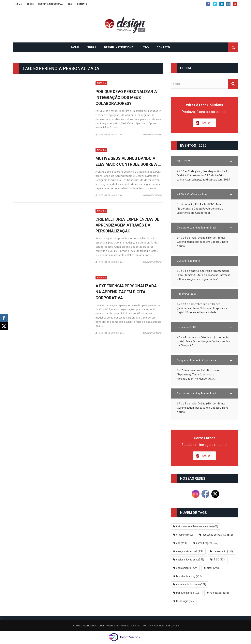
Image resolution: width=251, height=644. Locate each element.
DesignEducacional (112, 134)
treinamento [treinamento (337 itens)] (223, 551)
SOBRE (30, 4)
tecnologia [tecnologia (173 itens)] (185, 601)
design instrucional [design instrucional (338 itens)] (190, 551)
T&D (70, 4)
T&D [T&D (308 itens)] (220, 560)
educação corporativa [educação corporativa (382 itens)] (218, 535)
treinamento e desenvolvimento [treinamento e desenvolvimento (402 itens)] (197, 526)
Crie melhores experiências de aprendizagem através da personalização (127, 225)
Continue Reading (152, 134)
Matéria (101, 83)
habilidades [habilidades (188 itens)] (219, 593)
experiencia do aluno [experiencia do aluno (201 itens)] (191, 584)
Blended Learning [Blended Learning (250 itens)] (189, 576)
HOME (19, 4)
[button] (204, 161)
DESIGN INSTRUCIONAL (51, 4)
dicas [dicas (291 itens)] (213, 568)
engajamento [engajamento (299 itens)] (187, 568)
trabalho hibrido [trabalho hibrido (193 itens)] (188, 593)
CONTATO (82, 4)
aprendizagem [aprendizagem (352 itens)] (207, 543)
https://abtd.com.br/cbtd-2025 (212, 180)
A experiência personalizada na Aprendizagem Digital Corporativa (126, 292)
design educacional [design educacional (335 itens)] (190, 560)
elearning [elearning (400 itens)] (185, 535)
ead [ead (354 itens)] (181, 543)
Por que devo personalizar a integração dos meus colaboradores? (126, 98)
